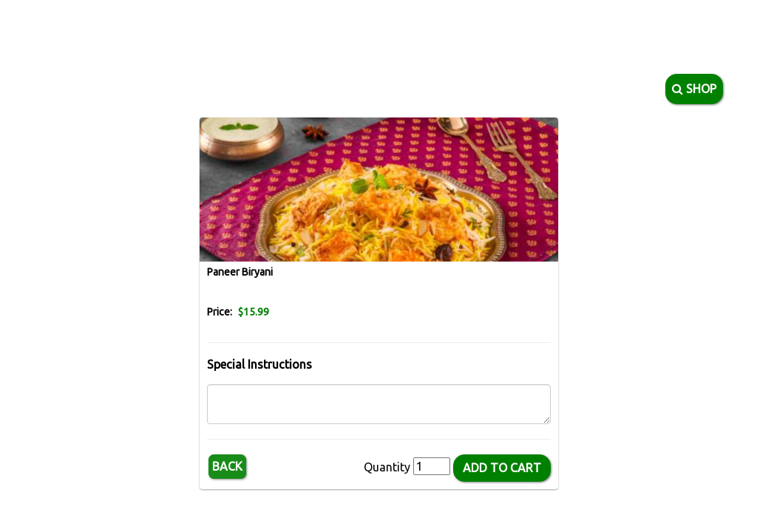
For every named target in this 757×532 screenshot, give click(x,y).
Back (227, 466)
